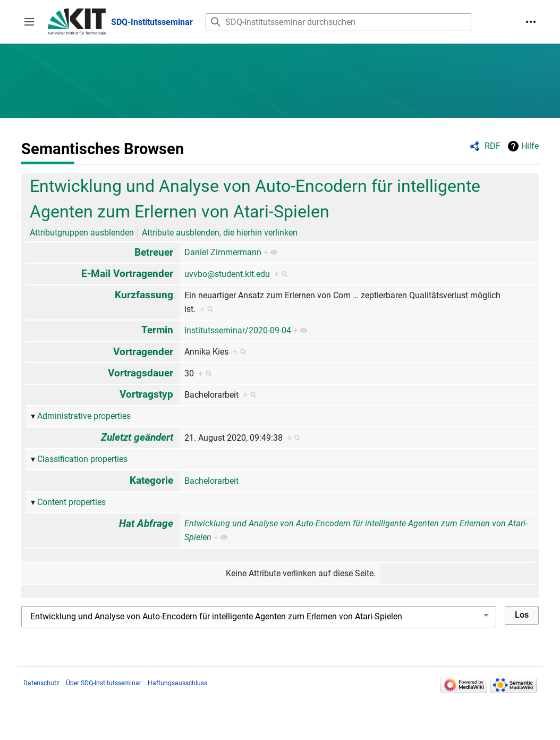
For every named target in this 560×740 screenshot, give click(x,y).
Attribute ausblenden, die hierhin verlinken (220, 233)
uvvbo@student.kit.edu (227, 274)
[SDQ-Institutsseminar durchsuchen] (338, 22)
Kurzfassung (144, 295)
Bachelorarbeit (211, 481)
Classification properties (82, 459)
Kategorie (151, 480)
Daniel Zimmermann (223, 252)
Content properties (71, 502)
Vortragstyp (146, 394)
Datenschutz (41, 683)
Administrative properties (84, 416)
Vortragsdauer (141, 373)
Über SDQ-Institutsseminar (104, 683)
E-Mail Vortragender (127, 274)
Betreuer (154, 252)
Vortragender (143, 352)
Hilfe (530, 146)
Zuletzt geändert (137, 437)
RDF (493, 146)
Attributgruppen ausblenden (82, 233)
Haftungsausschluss (177, 683)
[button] (29, 22)
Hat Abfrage (146, 523)
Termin (157, 330)
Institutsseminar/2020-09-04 (238, 330)
